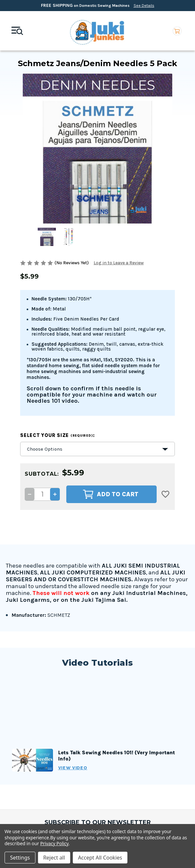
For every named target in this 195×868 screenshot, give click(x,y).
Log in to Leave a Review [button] (119, 263)
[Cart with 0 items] (177, 31)
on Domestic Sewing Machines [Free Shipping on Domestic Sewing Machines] (98, 5)
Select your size (58, 435)
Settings (20, 858)
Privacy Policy (54, 843)
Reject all (54, 858)
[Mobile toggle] (17, 31)
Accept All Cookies (100, 858)
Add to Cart (111, 494)
